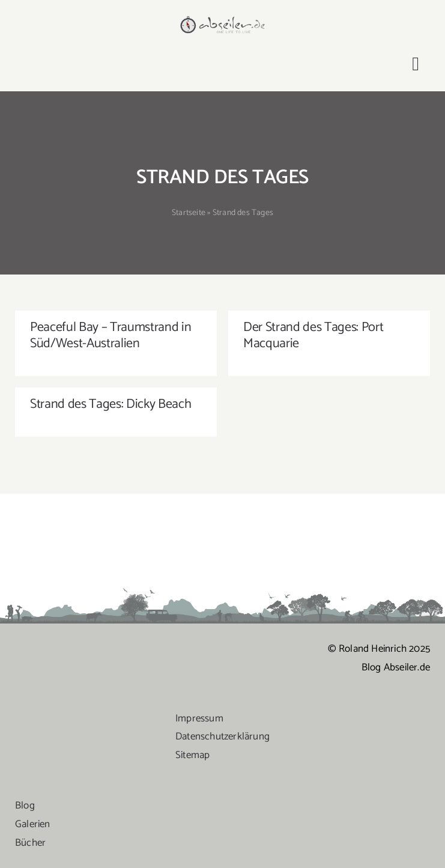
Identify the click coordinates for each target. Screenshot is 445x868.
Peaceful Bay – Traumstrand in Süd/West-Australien (110, 335)
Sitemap (192, 755)
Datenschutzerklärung (222, 736)
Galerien (33, 824)
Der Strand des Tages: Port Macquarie (313, 335)
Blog (25, 806)
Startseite (189, 213)
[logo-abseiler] (223, 19)
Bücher (30, 843)
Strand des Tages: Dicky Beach (110, 404)
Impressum (199, 718)
